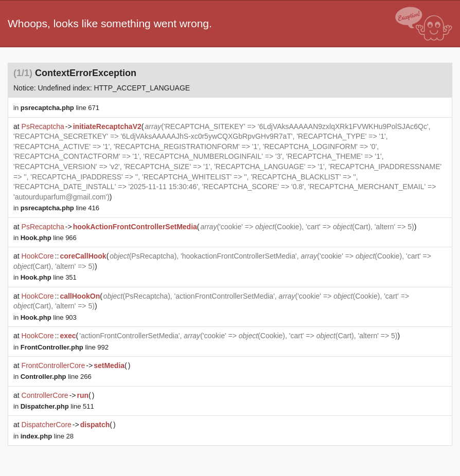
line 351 (49, 277)
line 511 (57, 406)
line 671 (60, 108)
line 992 (65, 347)
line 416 (60, 208)
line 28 (47, 436)
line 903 (49, 317)
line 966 (49, 238)
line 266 (56, 377)
